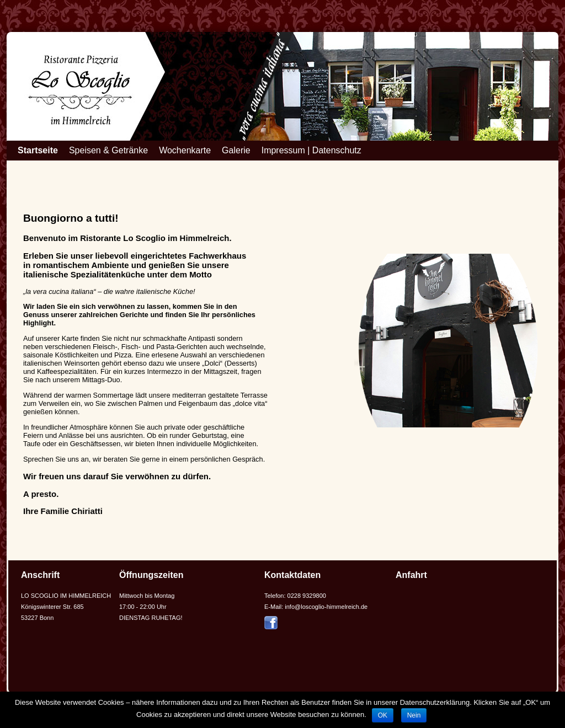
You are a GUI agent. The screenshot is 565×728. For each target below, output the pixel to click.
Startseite (38, 150)
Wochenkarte (185, 150)
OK (383, 715)
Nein (414, 715)
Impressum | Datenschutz (311, 150)
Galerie (236, 150)
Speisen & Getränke (108, 150)
